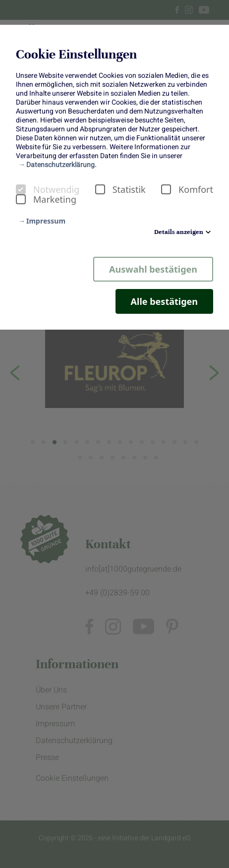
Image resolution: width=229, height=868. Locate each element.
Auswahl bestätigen (153, 269)
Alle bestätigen (164, 301)
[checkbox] (21, 189)
